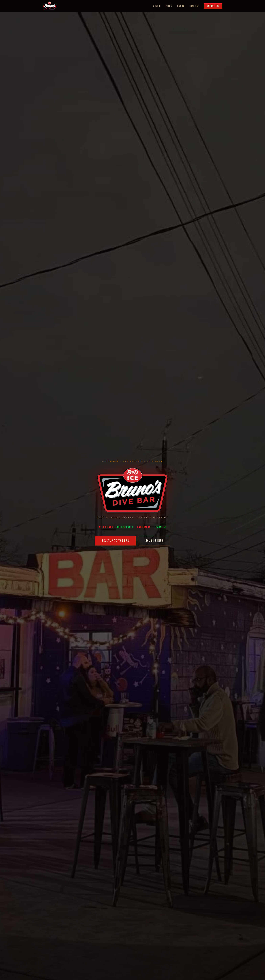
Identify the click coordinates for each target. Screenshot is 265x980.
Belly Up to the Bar (115, 541)
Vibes (169, 6)
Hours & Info (154, 541)
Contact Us (213, 6)
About (157, 6)
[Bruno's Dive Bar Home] (50, 6)
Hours (181, 6)
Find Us (194, 6)
